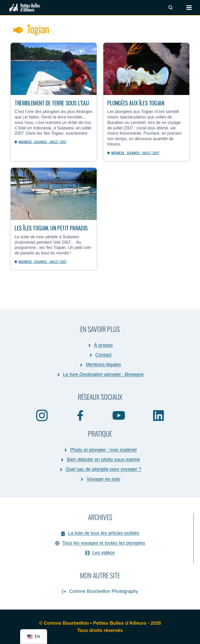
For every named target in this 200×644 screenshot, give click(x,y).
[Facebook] (80, 415)
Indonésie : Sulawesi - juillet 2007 (43, 142)
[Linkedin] (158, 415)
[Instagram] (42, 415)
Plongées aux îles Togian (136, 103)
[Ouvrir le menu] (186, 8)
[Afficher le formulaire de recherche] (171, 8)
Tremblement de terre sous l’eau (52, 103)
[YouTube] (119, 415)
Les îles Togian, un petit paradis (51, 228)
